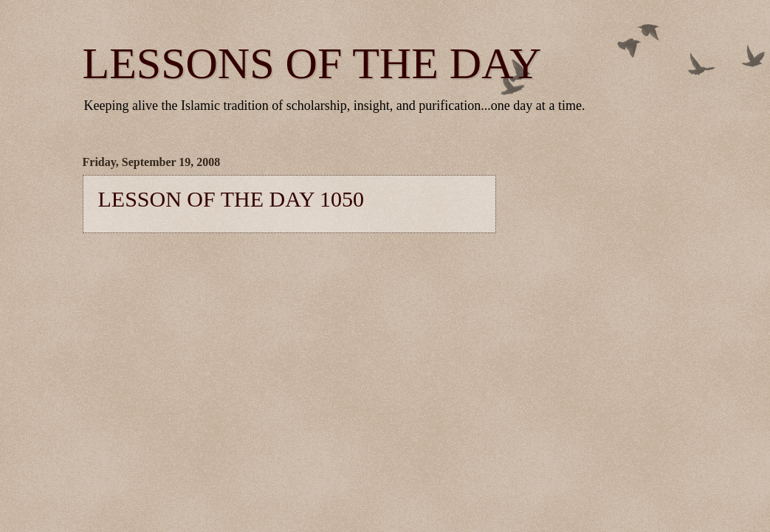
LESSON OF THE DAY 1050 (231, 199)
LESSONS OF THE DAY (312, 63)
